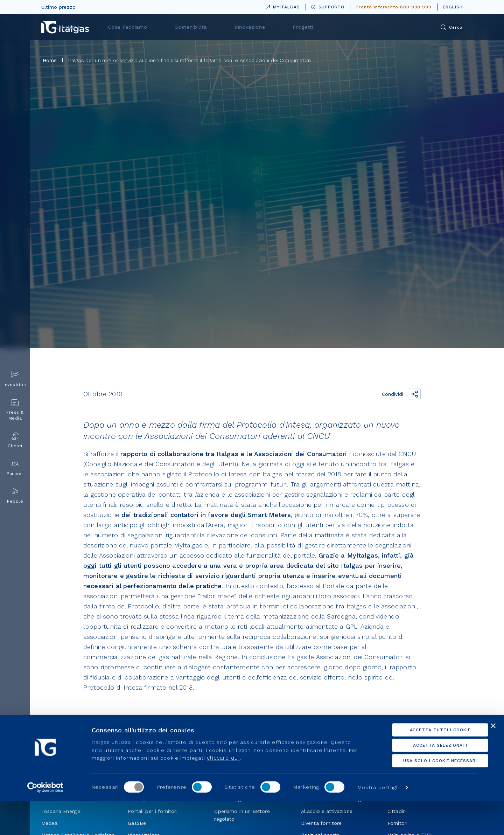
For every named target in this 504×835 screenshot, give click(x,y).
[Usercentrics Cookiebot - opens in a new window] (45, 821)
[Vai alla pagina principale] (65, 27)
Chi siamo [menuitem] (164, 27)
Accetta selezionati (428, 779)
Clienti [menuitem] (15, 440)
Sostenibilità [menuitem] (271, 27)
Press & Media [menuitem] (15, 410)
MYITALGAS (281, 6)
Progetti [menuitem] (368, 27)
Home (50, 60)
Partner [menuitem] (15, 468)
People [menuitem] (15, 496)
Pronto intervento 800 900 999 (394, 7)
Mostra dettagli (379, 821)
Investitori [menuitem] (15, 379)
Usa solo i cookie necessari (428, 795)
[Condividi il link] (415, 394)
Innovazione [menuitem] (322, 27)
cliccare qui (223, 792)
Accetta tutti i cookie (428, 764)
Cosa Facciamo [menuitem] (216, 27)
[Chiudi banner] (493, 760)
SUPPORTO (328, 7)
